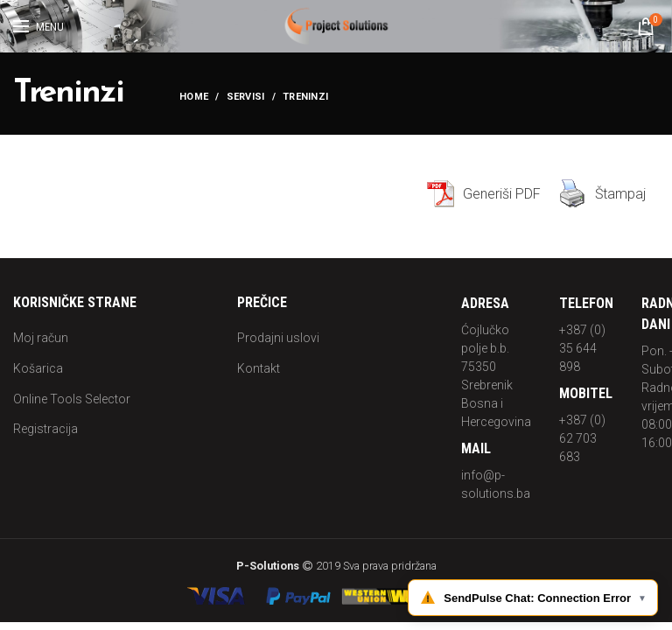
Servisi (246, 97)
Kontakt (259, 368)
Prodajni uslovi (278, 338)
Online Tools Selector (72, 399)
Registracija (45, 429)
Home (194, 97)
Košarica (38, 368)
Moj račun (41, 338)
